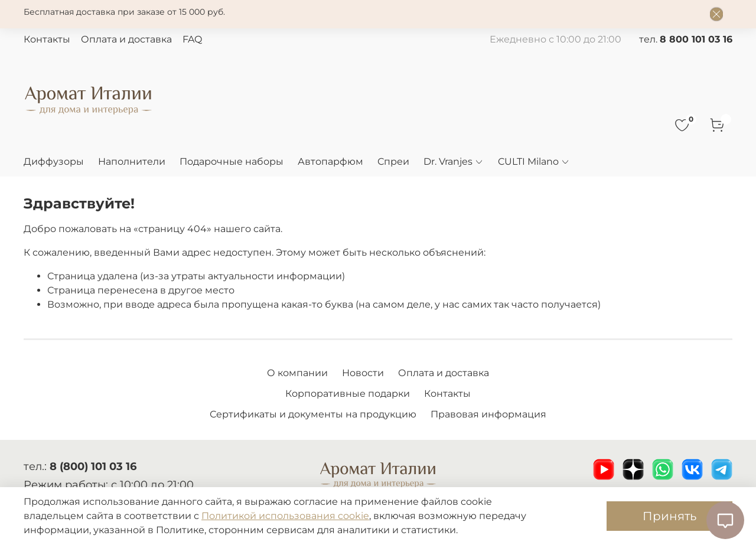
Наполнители (132, 161)
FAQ (192, 39)
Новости (363, 373)
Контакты (47, 39)
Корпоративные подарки (348, 394)
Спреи (393, 161)
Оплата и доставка (126, 39)
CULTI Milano (534, 161)
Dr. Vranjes (454, 161)
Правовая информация (488, 414)
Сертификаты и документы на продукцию (313, 414)
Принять (669, 516)
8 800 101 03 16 (696, 39)
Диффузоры (54, 161)
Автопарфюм (330, 161)
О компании (297, 373)
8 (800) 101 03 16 (93, 466)
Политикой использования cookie (285, 516)
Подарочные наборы (232, 161)
